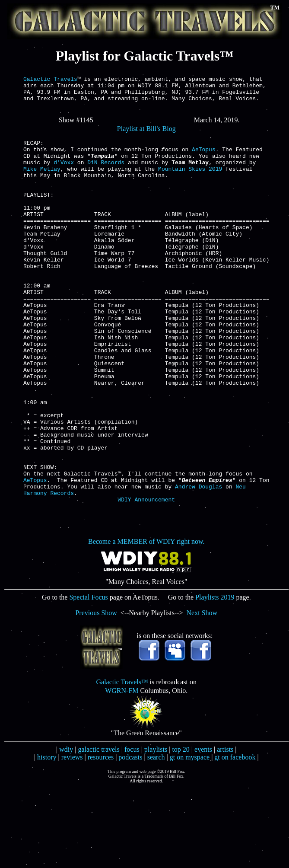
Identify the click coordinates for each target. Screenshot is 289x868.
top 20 (181, 830)
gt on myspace (190, 838)
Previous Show (96, 693)
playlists (156, 830)
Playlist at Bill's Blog (146, 135)
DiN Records (106, 175)
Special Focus (88, 678)
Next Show (202, 693)
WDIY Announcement (146, 580)
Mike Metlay (42, 183)
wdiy (66, 830)
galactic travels (98, 830)
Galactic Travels (50, 80)
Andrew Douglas (198, 564)
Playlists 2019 (215, 678)
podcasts (130, 838)
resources (101, 838)
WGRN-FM (122, 771)
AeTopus (204, 160)
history (47, 838)
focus (132, 830)
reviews (72, 838)
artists (225, 830)
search (156, 838)
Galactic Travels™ (122, 762)
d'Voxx (64, 175)
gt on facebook (235, 838)
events (203, 830)
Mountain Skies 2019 (190, 183)
